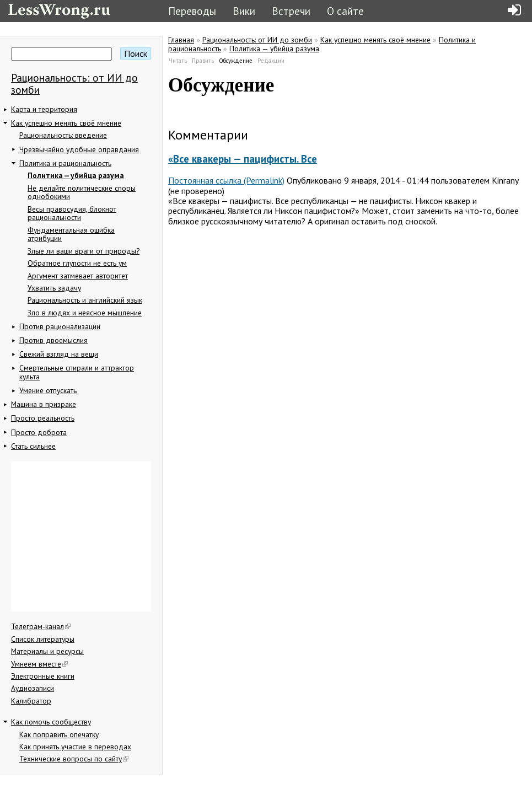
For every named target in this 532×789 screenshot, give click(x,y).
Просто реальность (43, 418)
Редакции (271, 61)
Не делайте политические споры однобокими (82, 192)
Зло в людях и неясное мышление (85, 313)
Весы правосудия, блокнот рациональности (72, 213)
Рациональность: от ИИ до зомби (74, 84)
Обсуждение (236, 61)
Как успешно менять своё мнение (66, 123)
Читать (178, 61)
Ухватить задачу (54, 288)
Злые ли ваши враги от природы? (84, 251)
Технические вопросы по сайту (74, 759)
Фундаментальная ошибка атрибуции (71, 234)
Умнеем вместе (39, 664)
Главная (181, 40)
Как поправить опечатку (59, 734)
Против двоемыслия (53, 340)
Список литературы (43, 639)
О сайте (345, 11)
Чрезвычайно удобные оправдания (79, 149)
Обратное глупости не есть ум (77, 263)
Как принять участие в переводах (75, 747)
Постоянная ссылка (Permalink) (226, 180)
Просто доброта (39, 432)
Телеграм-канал (41, 626)
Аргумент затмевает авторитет (78, 276)
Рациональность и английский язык (85, 300)
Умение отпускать (48, 390)
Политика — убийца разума (76, 175)
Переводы (192, 11)
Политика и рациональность (65, 163)
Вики (244, 11)
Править (203, 61)
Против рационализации (60, 326)
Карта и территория (44, 109)
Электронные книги (43, 676)
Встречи (291, 11)
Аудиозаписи (33, 688)
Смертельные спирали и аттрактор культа (77, 372)
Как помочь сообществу (51, 722)
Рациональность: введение (63, 135)
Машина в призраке (44, 404)
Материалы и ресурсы (47, 651)
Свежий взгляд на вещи (59, 354)
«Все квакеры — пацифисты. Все (243, 159)
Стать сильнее (33, 446)
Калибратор (31, 701)
